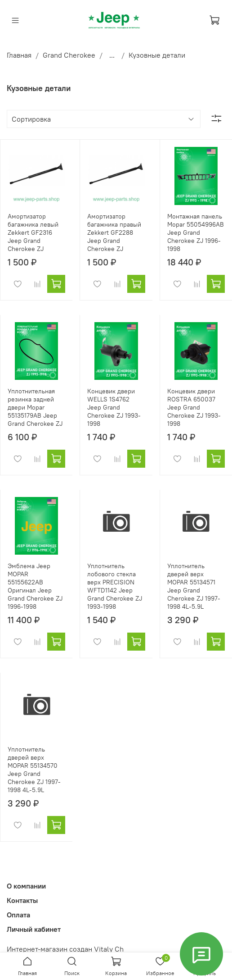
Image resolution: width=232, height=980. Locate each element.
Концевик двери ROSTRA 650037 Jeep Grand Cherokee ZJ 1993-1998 (194, 407)
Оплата (18, 915)
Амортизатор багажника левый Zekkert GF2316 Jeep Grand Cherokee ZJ (33, 232)
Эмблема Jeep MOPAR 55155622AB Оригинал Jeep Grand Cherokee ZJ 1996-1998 (35, 586)
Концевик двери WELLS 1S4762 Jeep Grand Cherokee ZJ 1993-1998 (114, 407)
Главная (19, 55)
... (112, 55)
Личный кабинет (34, 929)
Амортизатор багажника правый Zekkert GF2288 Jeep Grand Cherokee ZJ (114, 232)
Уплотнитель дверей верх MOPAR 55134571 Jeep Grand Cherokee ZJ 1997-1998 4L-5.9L (194, 586)
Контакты (22, 900)
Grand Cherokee (69, 55)
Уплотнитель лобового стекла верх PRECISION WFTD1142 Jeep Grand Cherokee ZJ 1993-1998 (115, 586)
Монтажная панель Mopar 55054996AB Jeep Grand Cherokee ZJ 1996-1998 (196, 232)
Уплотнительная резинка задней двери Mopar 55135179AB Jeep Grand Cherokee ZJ (35, 407)
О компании (26, 886)
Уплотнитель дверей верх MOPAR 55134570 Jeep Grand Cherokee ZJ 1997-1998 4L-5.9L (34, 770)
